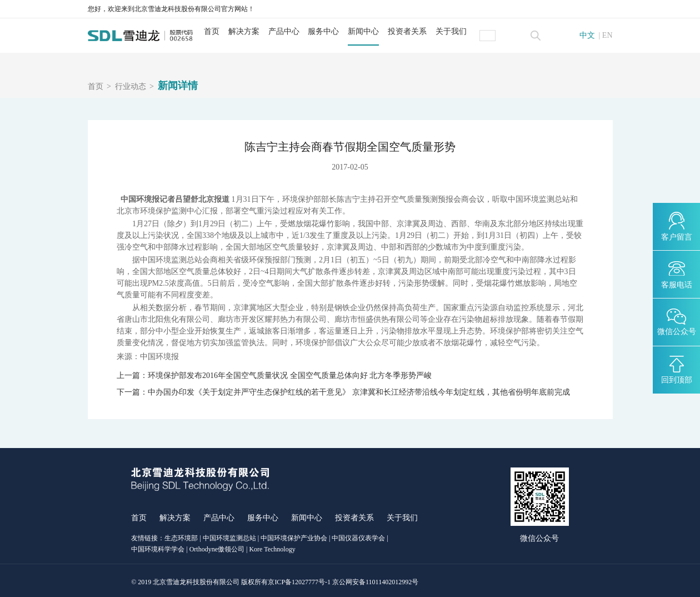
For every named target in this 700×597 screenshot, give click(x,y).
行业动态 (131, 87)
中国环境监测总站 (229, 535)
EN (607, 36)
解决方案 (253, 31)
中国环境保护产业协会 (294, 535)
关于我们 (461, 31)
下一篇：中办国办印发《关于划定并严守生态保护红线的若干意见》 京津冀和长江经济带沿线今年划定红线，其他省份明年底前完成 (343, 390)
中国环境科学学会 (158, 546)
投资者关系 (417, 31)
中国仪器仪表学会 (358, 535)
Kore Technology (272, 546)
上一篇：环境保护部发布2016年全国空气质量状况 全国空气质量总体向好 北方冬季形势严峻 (274, 375)
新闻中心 (373, 31)
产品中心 (293, 31)
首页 (221, 31)
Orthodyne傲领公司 (217, 546)
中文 (587, 36)
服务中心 (333, 31)
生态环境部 (181, 535)
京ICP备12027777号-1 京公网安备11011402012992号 (343, 579)
